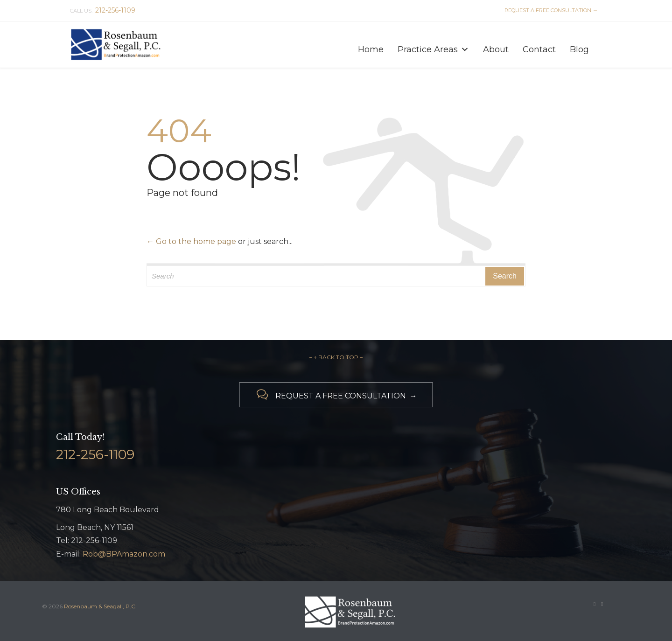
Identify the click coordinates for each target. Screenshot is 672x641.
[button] (465, 49)
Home (371, 49)
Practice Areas (433, 47)
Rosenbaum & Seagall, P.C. (100, 606)
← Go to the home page (191, 241)
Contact (539, 49)
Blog (579, 49)
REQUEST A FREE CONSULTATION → (550, 10)
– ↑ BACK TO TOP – (336, 357)
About (496, 49)
